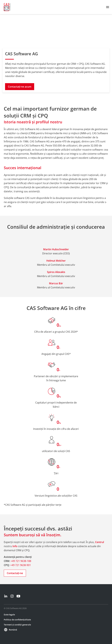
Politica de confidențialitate (17, 620)
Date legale (9, 615)
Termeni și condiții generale (17, 625)
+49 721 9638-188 (21, 561)
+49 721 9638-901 (21, 565)
